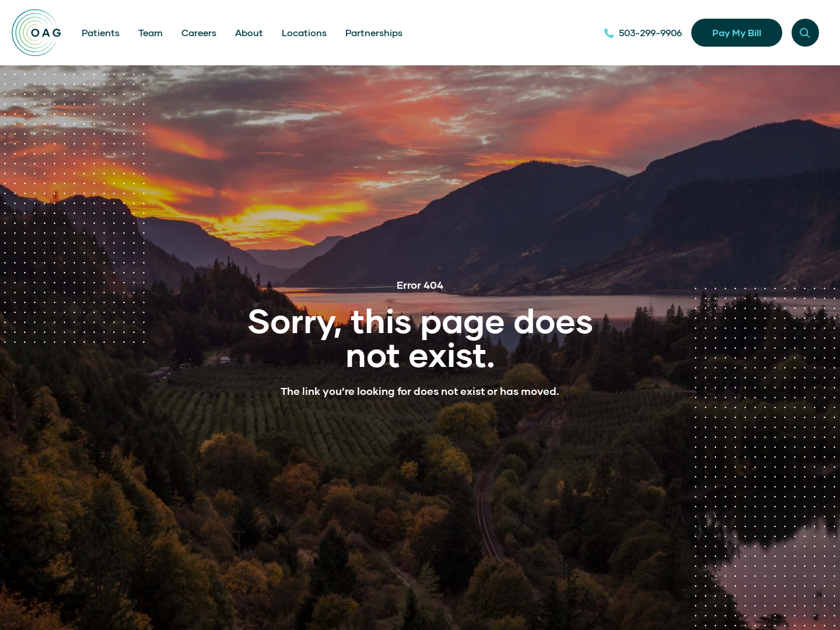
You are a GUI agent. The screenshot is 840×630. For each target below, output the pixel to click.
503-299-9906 (643, 32)
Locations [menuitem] (304, 32)
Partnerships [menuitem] (374, 32)
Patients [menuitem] (101, 32)
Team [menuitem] (150, 32)
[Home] (36, 33)
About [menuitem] (249, 32)
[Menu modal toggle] (805, 32)
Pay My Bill (737, 32)
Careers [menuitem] (199, 32)
